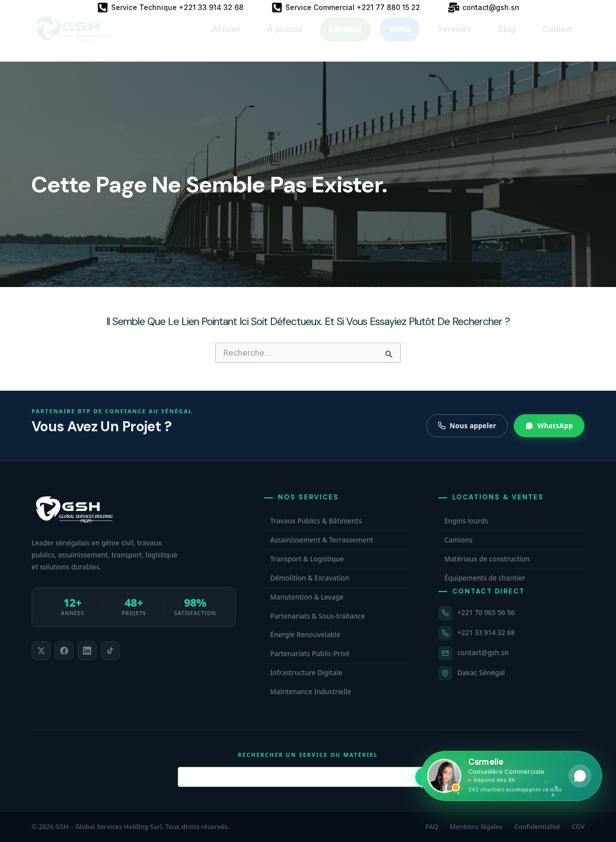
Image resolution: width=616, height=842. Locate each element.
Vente (400, 38)
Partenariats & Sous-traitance (317, 616)
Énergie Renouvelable (305, 635)
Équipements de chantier (485, 578)
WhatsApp (549, 426)
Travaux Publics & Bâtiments (316, 521)
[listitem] (41, 651)
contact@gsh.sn (483, 653)
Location (345, 38)
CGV (578, 826)
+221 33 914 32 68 (486, 633)
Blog (507, 38)
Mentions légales (476, 826)
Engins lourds (466, 521)
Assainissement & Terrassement (322, 540)
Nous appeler (467, 426)
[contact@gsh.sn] (484, 8)
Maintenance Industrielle (311, 692)
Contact (557, 38)
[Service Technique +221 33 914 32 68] (170, 8)
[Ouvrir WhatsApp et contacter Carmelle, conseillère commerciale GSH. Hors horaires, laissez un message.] (511, 776)
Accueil (226, 38)
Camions (458, 540)
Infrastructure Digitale (306, 673)
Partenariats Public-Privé (310, 654)
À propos (284, 38)
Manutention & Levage (307, 597)
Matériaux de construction (487, 559)
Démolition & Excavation (310, 578)
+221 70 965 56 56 (486, 613)
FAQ (432, 826)
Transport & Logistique (307, 559)
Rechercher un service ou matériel (308, 755)
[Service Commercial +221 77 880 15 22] (346, 8)
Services (454, 38)
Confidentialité (537, 826)
